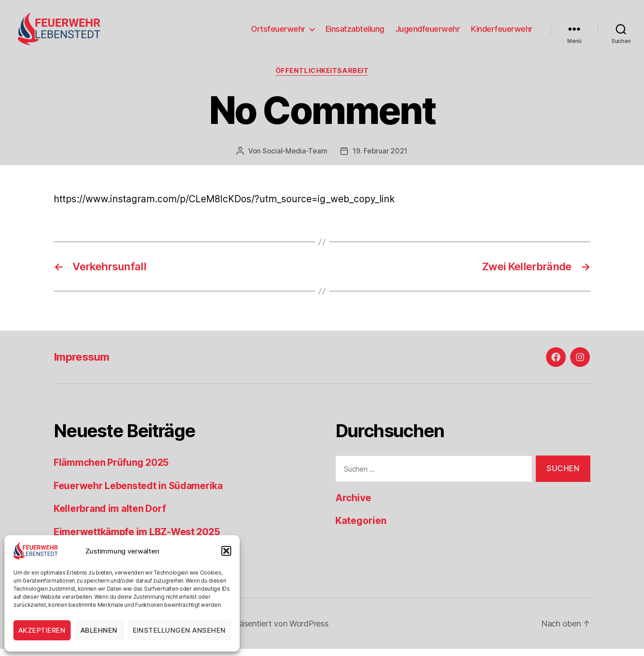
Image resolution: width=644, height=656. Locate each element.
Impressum (81, 364)
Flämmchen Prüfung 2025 (111, 470)
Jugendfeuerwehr (428, 32)
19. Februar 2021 (380, 158)
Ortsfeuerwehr (278, 32)
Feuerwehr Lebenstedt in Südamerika (138, 493)
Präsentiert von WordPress (280, 631)
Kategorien (361, 528)
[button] (226, 551)
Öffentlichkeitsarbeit (322, 78)
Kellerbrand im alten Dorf (110, 516)
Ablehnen (99, 630)
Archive (353, 505)
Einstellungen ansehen (180, 630)
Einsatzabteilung (355, 32)
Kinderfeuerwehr (502, 32)
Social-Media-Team (295, 158)
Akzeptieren (42, 630)
